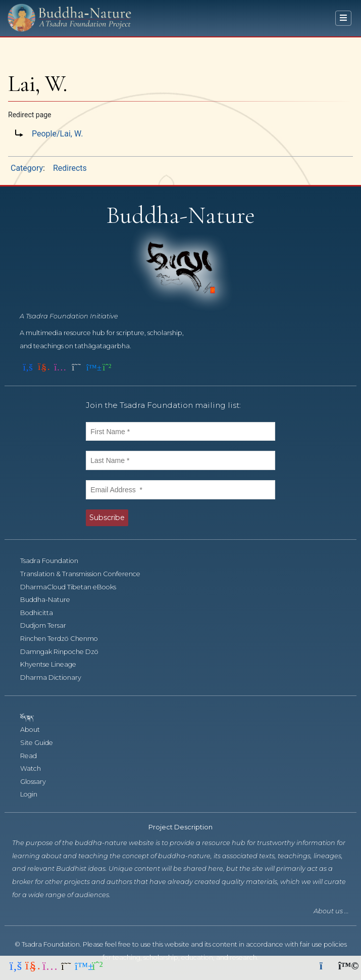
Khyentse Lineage (54, 664)
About (36, 730)
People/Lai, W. (57, 134)
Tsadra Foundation (55, 561)
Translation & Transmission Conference (86, 574)
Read (34, 756)
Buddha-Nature (51, 600)
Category (27, 168)
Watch (36, 768)
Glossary (39, 782)
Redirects (70, 168)
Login (34, 794)
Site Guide (42, 743)
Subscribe (107, 518)
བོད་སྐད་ (32, 717)
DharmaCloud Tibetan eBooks (73, 587)
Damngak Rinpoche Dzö (65, 652)
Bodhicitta (42, 613)
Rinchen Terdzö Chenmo (65, 639)
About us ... (331, 911)
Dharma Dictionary (56, 678)
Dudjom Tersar (49, 625)
